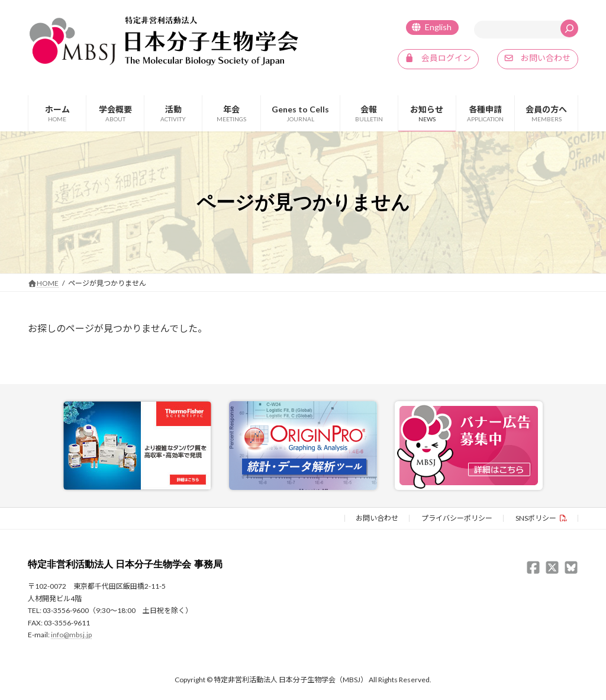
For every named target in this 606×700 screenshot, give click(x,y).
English (438, 27)
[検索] (569, 28)
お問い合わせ (377, 517)
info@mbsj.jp (71, 634)
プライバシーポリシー (457, 517)
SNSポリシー (536, 517)
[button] (438, 59)
